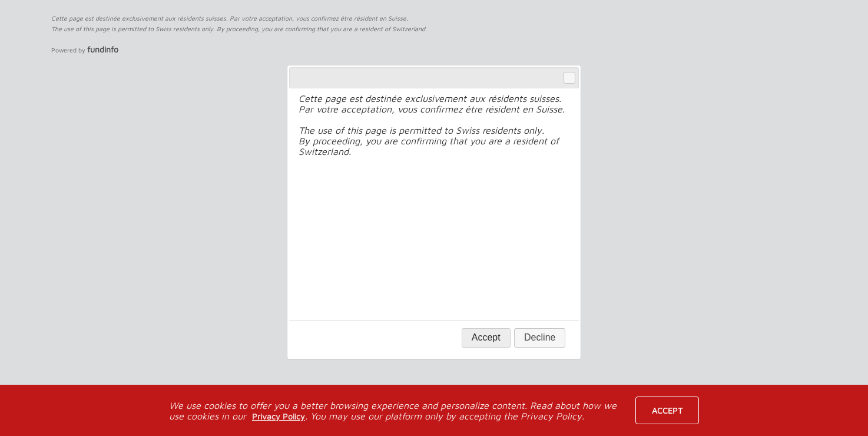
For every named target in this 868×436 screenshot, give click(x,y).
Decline (540, 337)
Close (569, 78)
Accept (667, 410)
